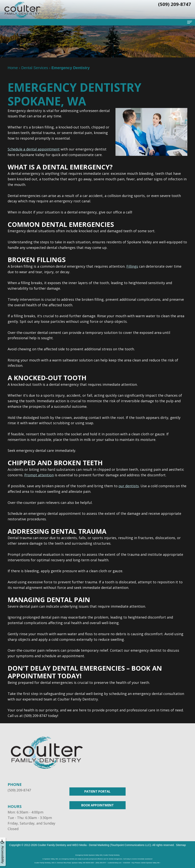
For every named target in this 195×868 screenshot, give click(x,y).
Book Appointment (97, 805)
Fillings (132, 266)
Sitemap (181, 845)
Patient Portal (97, 791)
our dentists (129, 486)
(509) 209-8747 (19, 790)
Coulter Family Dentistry (52, 845)
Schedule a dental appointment (34, 149)
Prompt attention (39, 475)
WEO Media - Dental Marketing (91, 845)
